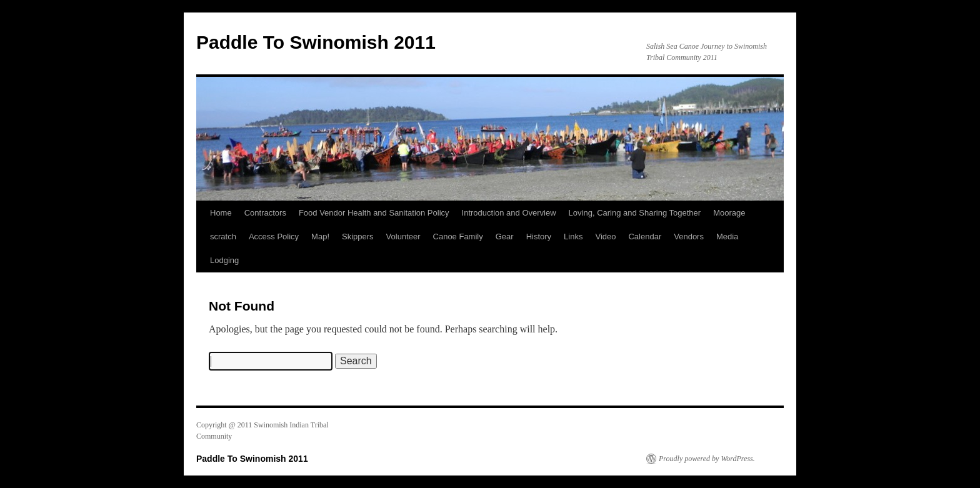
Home (221, 213)
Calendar (645, 237)
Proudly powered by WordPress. (707, 459)
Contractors (265, 213)
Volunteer (403, 237)
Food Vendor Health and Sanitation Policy (374, 213)
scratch (223, 237)
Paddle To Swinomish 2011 (316, 42)
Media (727, 237)
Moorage (729, 213)
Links (573, 237)
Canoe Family (458, 237)
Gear (505, 237)
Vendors (689, 237)
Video (605, 237)
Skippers (358, 237)
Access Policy (274, 237)
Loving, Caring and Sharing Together (635, 213)
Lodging (224, 260)
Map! (320, 237)
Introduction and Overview (509, 213)
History (539, 237)
